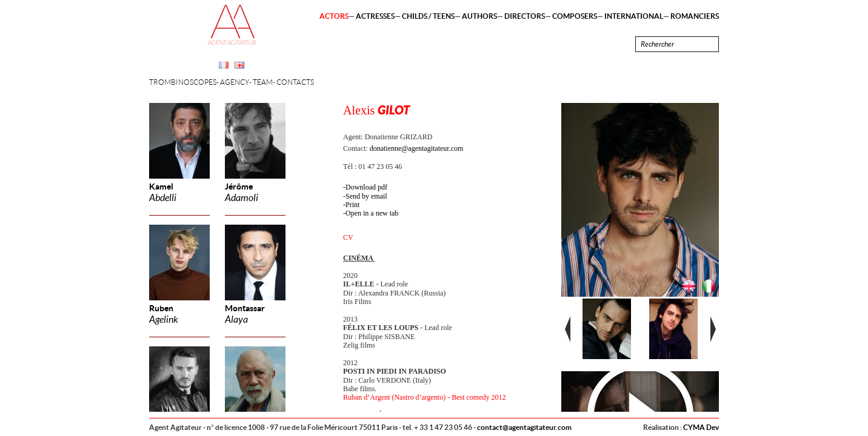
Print (352, 205)
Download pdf (366, 187)
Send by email (366, 196)
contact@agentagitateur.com (524, 427)
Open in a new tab (372, 213)
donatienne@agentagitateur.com (417, 148)
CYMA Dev (701, 427)
